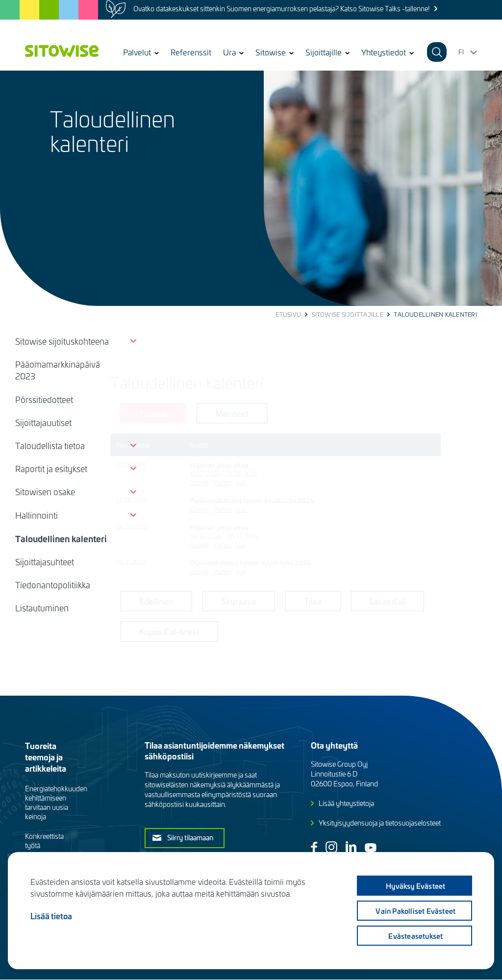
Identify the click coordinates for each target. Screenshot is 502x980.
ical (287, 482)
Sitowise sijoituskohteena (62, 341)
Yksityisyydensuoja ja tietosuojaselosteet (380, 823)
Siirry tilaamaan (190, 837)
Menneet (278, 413)
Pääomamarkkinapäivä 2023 (58, 370)
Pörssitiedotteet (44, 400)
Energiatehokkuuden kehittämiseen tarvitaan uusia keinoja (56, 803)
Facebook (314, 847)
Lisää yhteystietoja (346, 803)
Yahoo (269, 482)
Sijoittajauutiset (43, 423)
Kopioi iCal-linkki (215, 631)
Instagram (331, 847)
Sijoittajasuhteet (45, 562)
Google (245, 482)
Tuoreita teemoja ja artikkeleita (46, 757)
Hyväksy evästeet (414, 886)
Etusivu (288, 314)
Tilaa (359, 601)
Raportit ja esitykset (51, 469)
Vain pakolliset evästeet (415, 911)
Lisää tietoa (51, 916)
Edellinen (202, 601)
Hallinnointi (37, 515)
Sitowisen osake (45, 492)
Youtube (371, 848)
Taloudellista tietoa (50, 446)
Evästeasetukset (415, 936)
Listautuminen (42, 608)
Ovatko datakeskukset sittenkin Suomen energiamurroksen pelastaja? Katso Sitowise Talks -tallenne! (281, 9)
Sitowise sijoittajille (348, 314)
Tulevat (199, 413)
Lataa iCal (433, 601)
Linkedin (351, 847)
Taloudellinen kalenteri (61, 539)
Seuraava (285, 601)
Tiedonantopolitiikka (53, 585)
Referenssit (191, 52)
